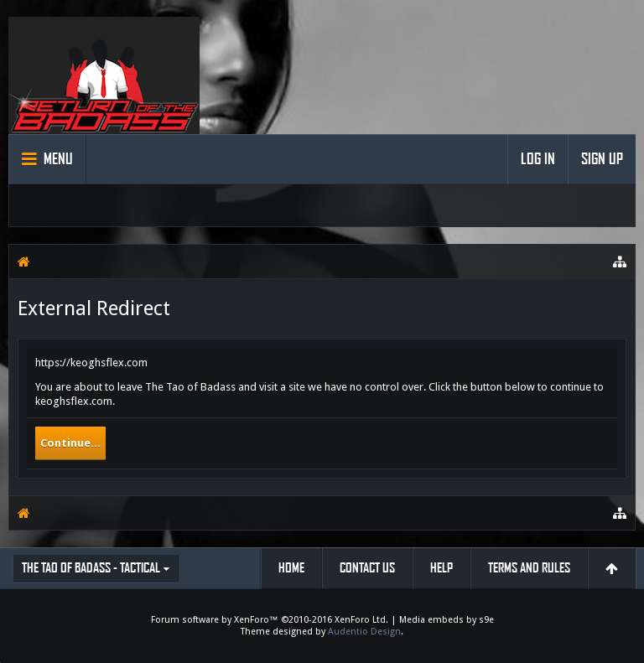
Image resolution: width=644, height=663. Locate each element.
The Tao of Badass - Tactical (91, 568)
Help (441, 568)
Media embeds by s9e (447, 620)
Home (291, 568)
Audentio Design (364, 632)
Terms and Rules (529, 568)
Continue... (70, 443)
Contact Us (367, 568)
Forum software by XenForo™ (270, 620)
